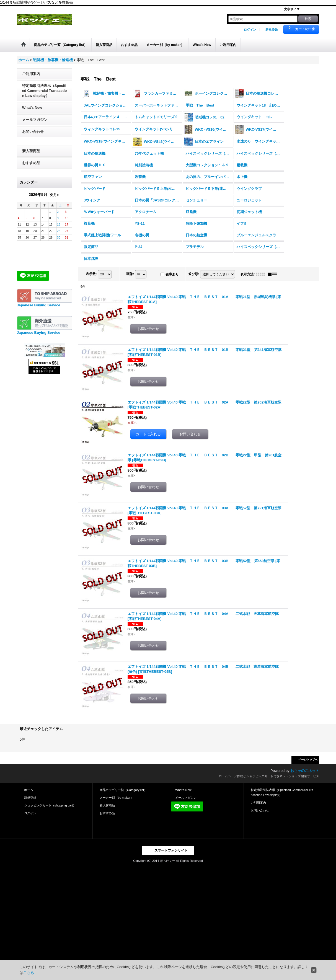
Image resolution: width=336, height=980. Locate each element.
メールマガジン (35, 120)
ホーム (29, 790)
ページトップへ (308, 760)
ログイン (250, 30)
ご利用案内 (31, 74)
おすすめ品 (31, 163)
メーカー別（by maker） (117, 798)
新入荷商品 (31, 151)
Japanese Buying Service (39, 305)
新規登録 (272, 30)
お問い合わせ (33, 132)
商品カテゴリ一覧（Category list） (123, 790)
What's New (32, 108)
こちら (29, 973)
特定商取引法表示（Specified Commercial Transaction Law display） (45, 91)
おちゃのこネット (305, 771)
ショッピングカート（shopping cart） (50, 805)
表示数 (91, 274)
